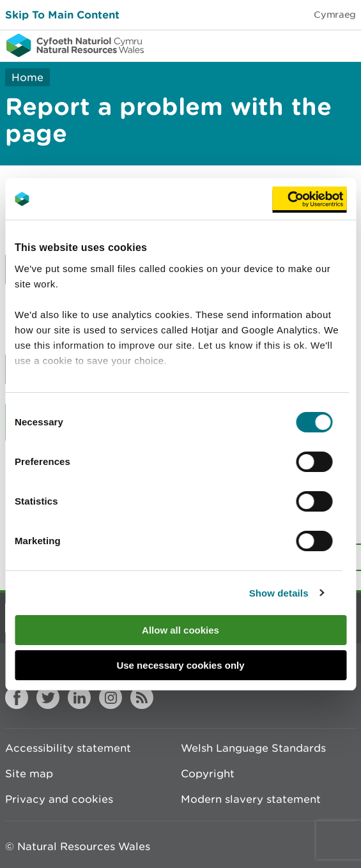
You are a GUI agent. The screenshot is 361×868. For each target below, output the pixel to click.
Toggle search (307, 45)
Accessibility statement (68, 748)
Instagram (111, 697)
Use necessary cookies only (180, 665)
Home (27, 77)
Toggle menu (343, 45)
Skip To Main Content (62, 14)
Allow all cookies (180, 630)
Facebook (17, 697)
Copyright (208, 773)
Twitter (48, 697)
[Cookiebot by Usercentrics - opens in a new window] (309, 199)
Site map (29, 773)
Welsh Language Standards (253, 748)
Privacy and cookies (59, 799)
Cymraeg (335, 14)
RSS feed (142, 697)
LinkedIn (79, 697)
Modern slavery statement (251, 799)
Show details (279, 593)
